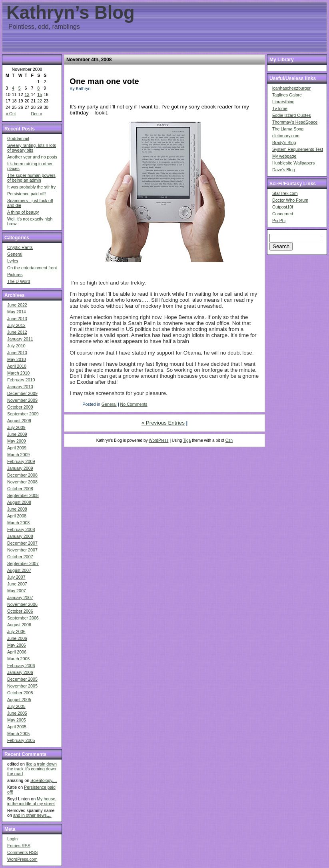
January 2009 (20, 468)
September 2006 (23, 618)
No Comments (134, 404)
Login (12, 839)
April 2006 (17, 652)
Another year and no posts (32, 157)
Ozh (229, 440)
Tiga (187, 440)
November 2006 (22, 604)
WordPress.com (22, 859)
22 (40, 101)
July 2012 (16, 325)
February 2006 (21, 666)
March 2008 (18, 523)
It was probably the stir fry (31, 187)
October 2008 (20, 489)
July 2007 (16, 577)
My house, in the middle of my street (32, 801)
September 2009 (23, 414)
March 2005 (18, 734)
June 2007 (17, 584)
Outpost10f (283, 207)
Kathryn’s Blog (71, 13)
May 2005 (17, 720)
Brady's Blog (284, 142)
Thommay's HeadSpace (295, 122)
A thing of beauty (23, 212)
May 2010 (17, 359)
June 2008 (17, 509)
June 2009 (17, 434)
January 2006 (20, 672)
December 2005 (22, 679)
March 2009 (18, 455)
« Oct (11, 114)
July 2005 (16, 706)
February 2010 (21, 380)
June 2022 (17, 305)
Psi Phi (279, 221)
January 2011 (20, 339)
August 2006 (19, 625)
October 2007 (20, 557)
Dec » (36, 114)
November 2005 (22, 686)
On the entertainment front (32, 268)
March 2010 (18, 373)
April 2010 (17, 366)
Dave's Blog (284, 170)
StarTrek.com (285, 193)
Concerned (283, 214)
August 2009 (19, 421)
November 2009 (22, 400)
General (15, 254)
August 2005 (19, 700)
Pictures (15, 275)
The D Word (19, 281)
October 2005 (20, 693)
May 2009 (17, 441)
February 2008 (21, 529)
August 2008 (19, 502)
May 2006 (17, 645)
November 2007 (22, 550)
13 (27, 94)
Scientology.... (44, 780)
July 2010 (16, 346)
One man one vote (104, 81)
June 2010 (17, 353)
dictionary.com (286, 136)
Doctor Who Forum (290, 200)
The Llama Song (288, 129)
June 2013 (17, 319)
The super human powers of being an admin (31, 178)
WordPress (159, 440)
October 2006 (20, 611)
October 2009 (20, 407)
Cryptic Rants (20, 247)
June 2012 (17, 332)
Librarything (283, 102)
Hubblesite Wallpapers (293, 163)
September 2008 (23, 495)
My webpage (284, 156)
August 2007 (19, 570)
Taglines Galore (287, 95)
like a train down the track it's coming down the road (32, 769)
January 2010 (20, 387)
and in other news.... (32, 815)
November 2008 (22, 482)
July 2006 (16, 631)
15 (40, 94)
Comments (22, 852)
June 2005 (17, 713)
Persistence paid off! (26, 194)
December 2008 (22, 475)
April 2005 (17, 727)
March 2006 (18, 659)
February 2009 (21, 461)
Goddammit (18, 138)
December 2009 (22, 393)
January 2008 (20, 536)
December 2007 (22, 543)
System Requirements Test (298, 149)
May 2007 (17, 591)
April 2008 (17, 516)
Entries (19, 846)
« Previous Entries (163, 423)
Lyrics (13, 261)
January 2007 (20, 597)
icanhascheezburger (291, 88)
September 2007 (23, 563)
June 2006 (17, 638)
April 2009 (17, 448)
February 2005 (21, 740)
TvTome (280, 108)
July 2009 (16, 427)
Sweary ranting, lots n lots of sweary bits (32, 148)
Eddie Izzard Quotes (292, 115)
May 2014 (17, 312)
